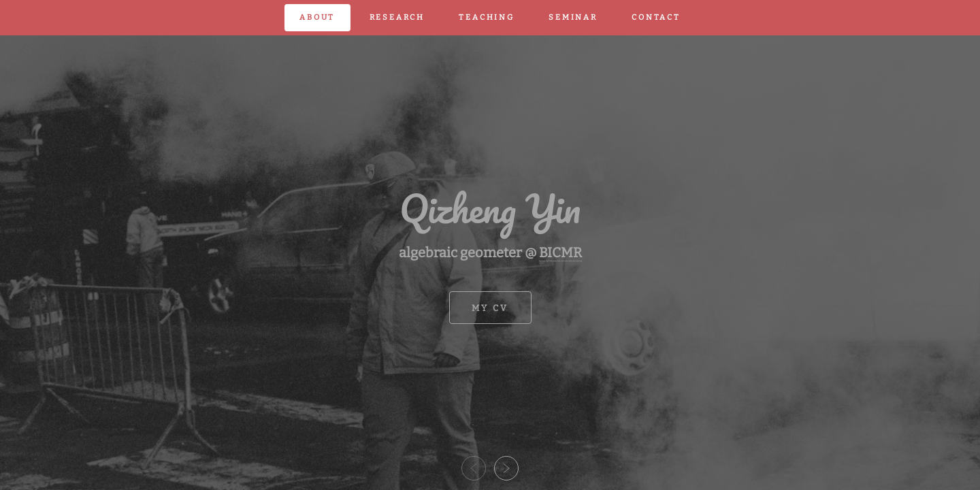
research (397, 17)
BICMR (560, 252)
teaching (486, 17)
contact (656, 17)
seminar (573, 17)
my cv (490, 308)
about (317, 17)
